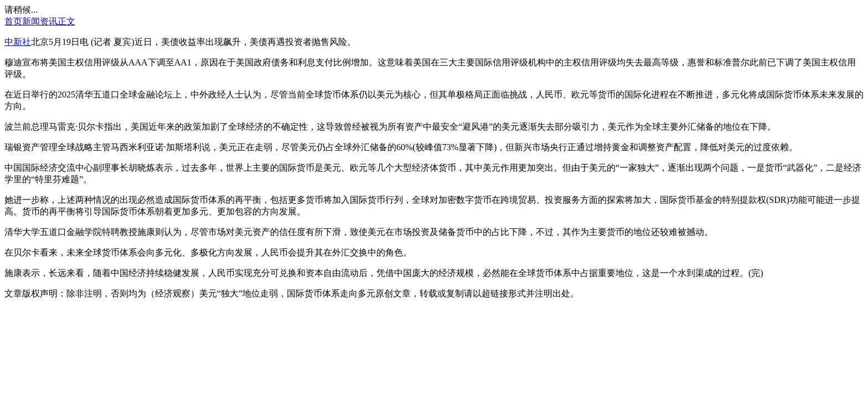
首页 (13, 21)
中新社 (18, 42)
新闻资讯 (40, 21)
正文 (66, 21)
